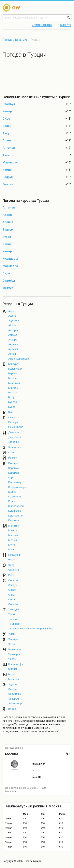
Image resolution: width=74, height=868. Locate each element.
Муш (11, 549)
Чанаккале (15, 649)
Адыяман (14, 321)
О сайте (66, 25)
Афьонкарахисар (19, 359)
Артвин (13, 354)
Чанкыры (14, 654)
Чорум (12, 659)
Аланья (8, 141)
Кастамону (15, 482)
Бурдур (13, 402)
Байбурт (13, 364)
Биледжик (14, 383)
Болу (11, 397)
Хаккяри (13, 639)
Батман (13, 378)
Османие (14, 570)
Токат (12, 614)
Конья (12, 501)
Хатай (12, 644)
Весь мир (21, 40)
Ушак (11, 634)
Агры (11, 311)
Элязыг (13, 689)
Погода (7, 40)
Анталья (9, 148)
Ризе (11, 575)
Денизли (14, 432)
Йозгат (13, 458)
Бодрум (8, 177)
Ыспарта (14, 679)
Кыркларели (16, 506)
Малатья (14, 526)
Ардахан (13, 349)
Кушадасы (10, 259)
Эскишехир (15, 703)
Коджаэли (15, 497)
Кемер (7, 111)
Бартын (13, 373)
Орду (11, 565)
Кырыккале (15, 516)
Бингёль (13, 388)
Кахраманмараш (18, 487)
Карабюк (14, 468)
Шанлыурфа (16, 664)
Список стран (42, 25)
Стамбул (9, 104)
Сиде (6, 119)
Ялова (12, 709)
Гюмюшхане (16, 427)
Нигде (12, 559)
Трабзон (13, 619)
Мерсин (13, 540)
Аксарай (13, 330)
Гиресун (13, 422)
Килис (12, 492)
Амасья (13, 335)
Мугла (12, 545)
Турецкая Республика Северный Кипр (31, 629)
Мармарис (10, 163)
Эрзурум (14, 699)
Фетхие (8, 184)
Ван (10, 412)
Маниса (13, 530)
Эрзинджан (15, 694)
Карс (11, 477)
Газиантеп (14, 417)
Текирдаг (14, 609)
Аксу (6, 133)
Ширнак (13, 669)
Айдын (12, 325)
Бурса (7, 237)
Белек (7, 126)
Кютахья (14, 520)
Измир (7, 170)
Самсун (13, 585)
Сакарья (13, 580)
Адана (7, 215)
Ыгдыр (12, 674)
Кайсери (13, 463)
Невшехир (15, 555)
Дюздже (14, 442)
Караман (14, 473)
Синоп (12, 599)
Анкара (8, 155)
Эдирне (13, 684)
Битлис (13, 392)
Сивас (12, 590)
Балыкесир (15, 369)
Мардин (13, 535)
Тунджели (14, 624)
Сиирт (12, 595)
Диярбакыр (15, 437)
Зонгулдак (15, 447)
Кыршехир (15, 511)
